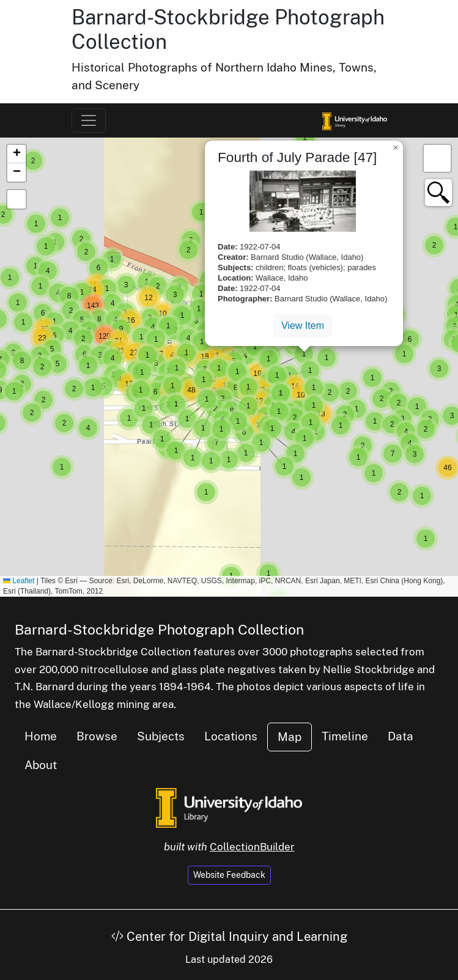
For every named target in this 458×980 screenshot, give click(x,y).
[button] (62, 467)
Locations (231, 736)
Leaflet (19, 581)
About (41, 765)
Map (290, 737)
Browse (97, 736)
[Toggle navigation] (89, 120)
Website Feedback (229, 875)
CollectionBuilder (252, 847)
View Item (303, 326)
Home (41, 736)
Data (401, 736)
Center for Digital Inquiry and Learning (229, 937)
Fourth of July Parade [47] (297, 157)
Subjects (161, 736)
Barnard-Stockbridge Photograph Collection (159, 629)
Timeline (345, 736)
